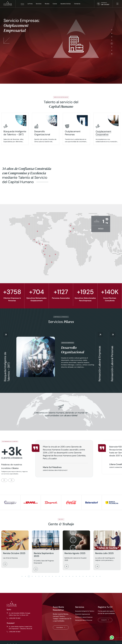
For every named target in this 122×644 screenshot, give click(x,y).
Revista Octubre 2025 (14, 553)
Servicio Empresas (68, 343)
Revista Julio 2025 (104, 553)
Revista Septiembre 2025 (44, 555)
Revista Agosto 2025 (75, 553)
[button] (112, 33)
